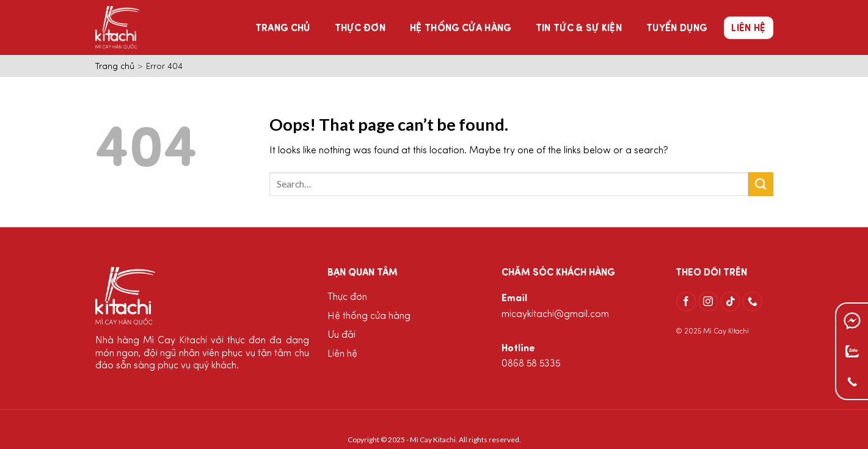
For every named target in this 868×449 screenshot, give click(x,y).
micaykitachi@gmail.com (555, 315)
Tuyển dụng (677, 29)
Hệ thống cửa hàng (460, 29)
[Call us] (752, 301)
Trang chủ (283, 29)
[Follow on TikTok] (730, 301)
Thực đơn (360, 29)
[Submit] (760, 184)
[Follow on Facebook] (686, 301)
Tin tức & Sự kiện (579, 29)
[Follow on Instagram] (708, 301)
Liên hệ (748, 29)
